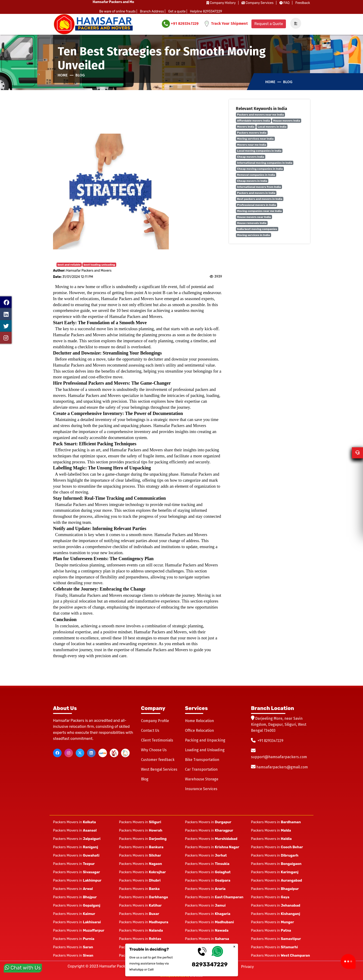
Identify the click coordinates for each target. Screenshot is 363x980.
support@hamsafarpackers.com (279, 757)
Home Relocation (199, 721)
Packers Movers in (74, 822)
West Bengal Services (159, 769)
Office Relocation (199, 730)
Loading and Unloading (205, 750)
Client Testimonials (157, 740)
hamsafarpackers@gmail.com (282, 767)
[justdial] (103, 753)
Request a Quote (269, 24)
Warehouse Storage (202, 779)
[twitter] (80, 753)
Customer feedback (158, 760)
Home (63, 75)
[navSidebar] (294, 24)
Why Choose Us (154, 750)
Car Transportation (201, 769)
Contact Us (150, 730)
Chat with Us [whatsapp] (23, 969)
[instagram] (69, 753)
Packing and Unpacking (205, 740)
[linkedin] (91, 753)
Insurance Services (201, 789)
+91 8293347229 (180, 24)
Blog (80, 75)
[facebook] (57, 753)
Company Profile (155, 721)
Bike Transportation (202, 760)
